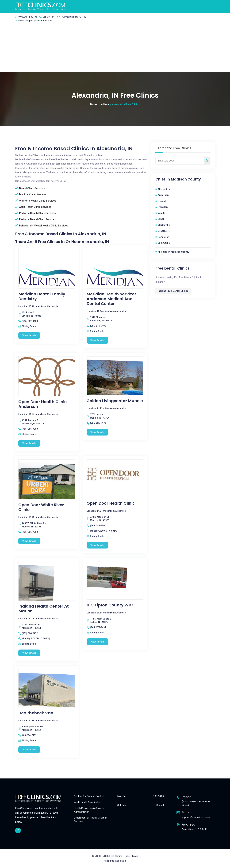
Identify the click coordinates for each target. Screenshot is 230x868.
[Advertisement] (115, 48)
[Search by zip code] (207, 161)
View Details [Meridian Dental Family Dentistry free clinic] (29, 335)
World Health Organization (88, 802)
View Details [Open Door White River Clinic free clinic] (29, 541)
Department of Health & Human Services (90, 820)
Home (94, 104)
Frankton (163, 207)
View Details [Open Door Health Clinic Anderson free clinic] (29, 443)
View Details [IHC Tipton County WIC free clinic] (98, 642)
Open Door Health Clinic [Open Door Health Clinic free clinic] (111, 503)
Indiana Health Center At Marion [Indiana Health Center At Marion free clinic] (44, 609)
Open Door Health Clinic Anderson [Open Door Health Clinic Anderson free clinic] (42, 404)
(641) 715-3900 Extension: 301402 (68, 17)
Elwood (162, 201)
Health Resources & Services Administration (89, 810)
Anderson (163, 195)
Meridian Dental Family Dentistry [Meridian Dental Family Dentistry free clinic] (42, 297)
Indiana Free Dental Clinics (173, 291)
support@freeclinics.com (39, 21)
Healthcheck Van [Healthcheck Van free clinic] (36, 713)
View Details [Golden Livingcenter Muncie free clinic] (98, 432)
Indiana (105, 104)
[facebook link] (18, 830)
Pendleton (163, 237)
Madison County (186, 179)
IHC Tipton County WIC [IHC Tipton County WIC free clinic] (110, 605)
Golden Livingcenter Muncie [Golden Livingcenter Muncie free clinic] (115, 401)
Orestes (162, 231)
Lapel (161, 219)
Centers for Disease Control (89, 796)
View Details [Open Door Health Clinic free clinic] (98, 545)
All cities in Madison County (173, 252)
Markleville (164, 225)
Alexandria (164, 189)
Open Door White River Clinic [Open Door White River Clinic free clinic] (41, 507)
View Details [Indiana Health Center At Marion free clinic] (29, 653)
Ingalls (161, 213)
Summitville (164, 243)
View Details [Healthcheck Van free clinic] (29, 750)
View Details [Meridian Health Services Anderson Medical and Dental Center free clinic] (98, 340)
